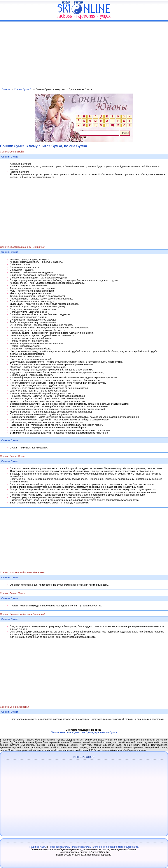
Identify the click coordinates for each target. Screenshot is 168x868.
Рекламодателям (82, 847)
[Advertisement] (84, 52)
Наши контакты (38, 847)
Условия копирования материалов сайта (116, 847)
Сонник (6, 89)
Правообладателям (59, 847)
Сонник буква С (23, 89)
